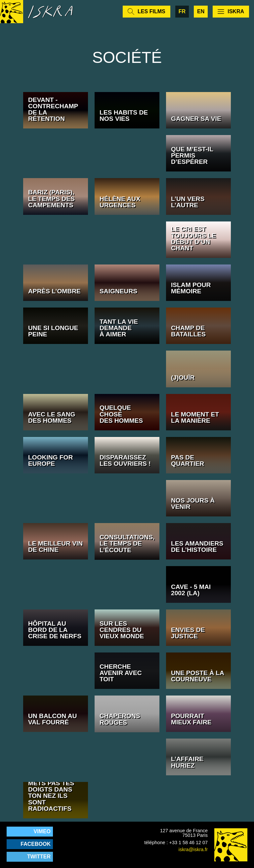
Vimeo (42, 831)
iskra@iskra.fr (193, 849)
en (201, 11)
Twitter (39, 857)
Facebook (36, 844)
